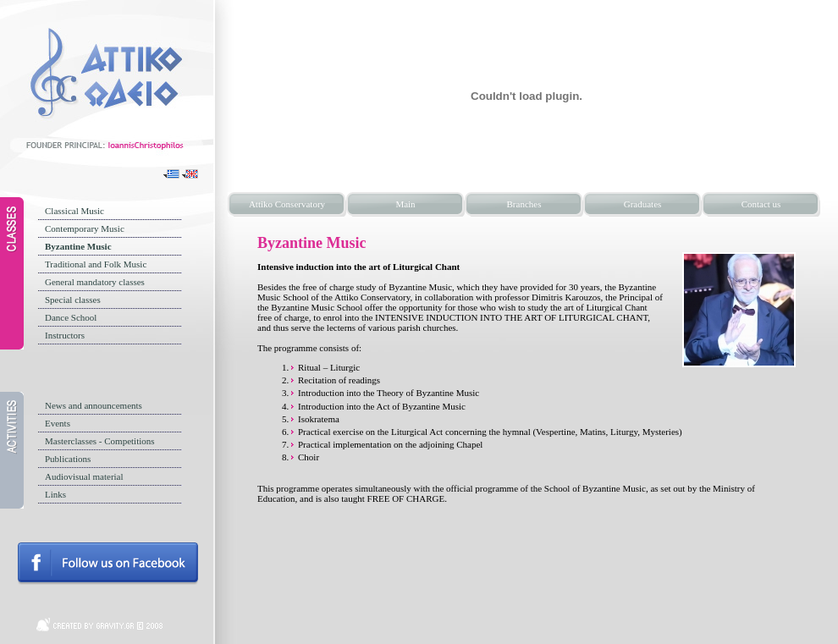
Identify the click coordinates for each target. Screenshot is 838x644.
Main (405, 204)
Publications (68, 459)
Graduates (643, 204)
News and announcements (94, 405)
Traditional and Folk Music (96, 264)
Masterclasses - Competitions (100, 441)
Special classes (73, 300)
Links (55, 494)
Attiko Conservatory (287, 204)
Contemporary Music (85, 228)
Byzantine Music (78, 246)
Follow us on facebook (108, 564)
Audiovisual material (84, 476)
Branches (524, 204)
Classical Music (74, 211)
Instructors (65, 335)
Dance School (71, 317)
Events (58, 423)
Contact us (761, 204)
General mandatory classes (95, 282)
